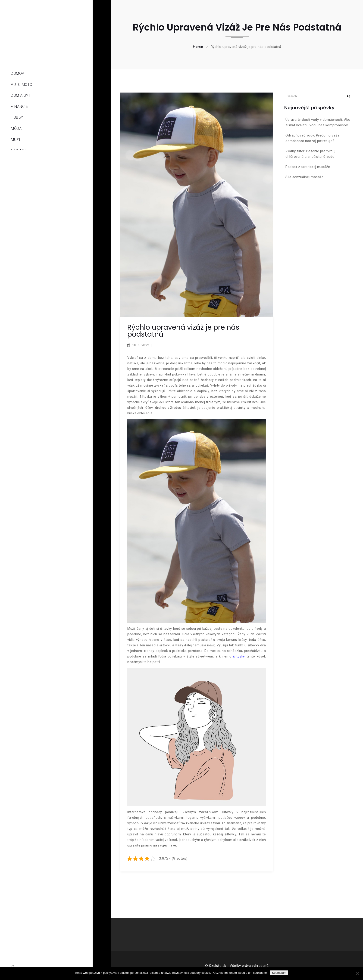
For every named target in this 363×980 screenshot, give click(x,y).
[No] (357, 974)
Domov (18, 73)
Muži (16, 140)
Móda (16, 129)
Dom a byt (21, 95)
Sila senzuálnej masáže (304, 177)
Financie (19, 107)
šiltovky (239, 656)
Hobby (17, 117)
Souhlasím (279, 973)
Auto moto (22, 85)
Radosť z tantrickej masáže (308, 167)
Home (198, 47)
